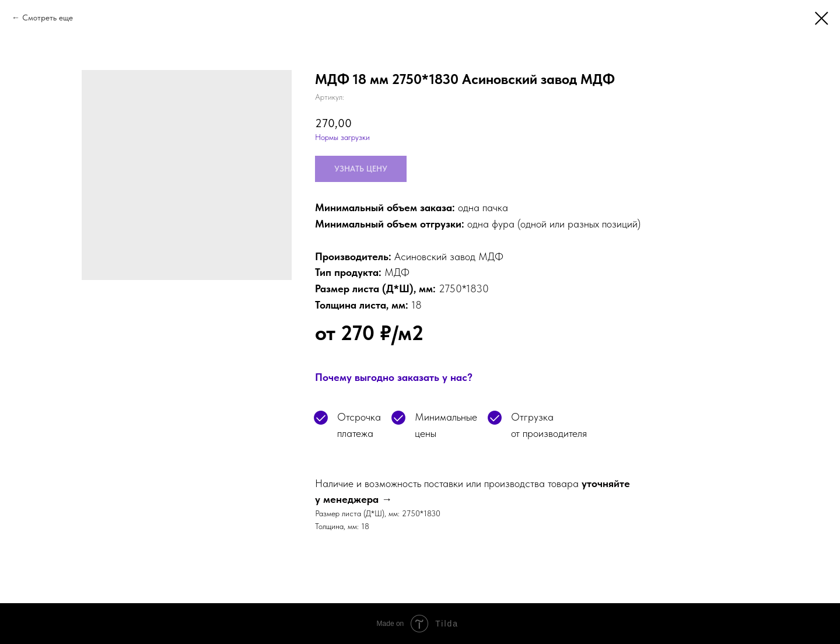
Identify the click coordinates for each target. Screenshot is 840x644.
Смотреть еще (48, 17)
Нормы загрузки (342, 137)
